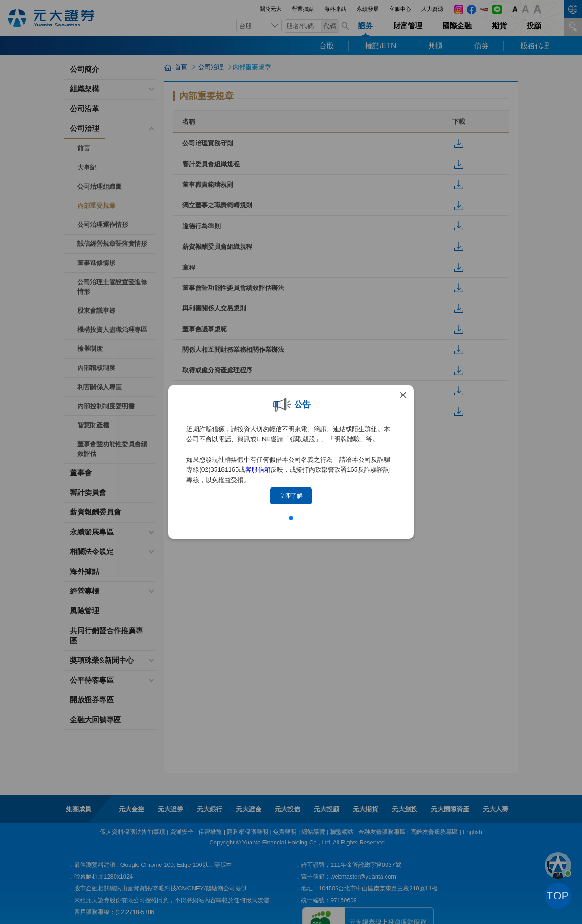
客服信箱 (258, 469)
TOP (558, 896)
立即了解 (291, 496)
